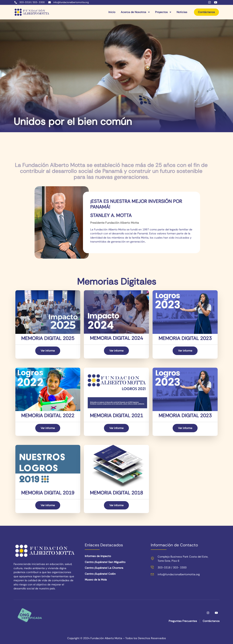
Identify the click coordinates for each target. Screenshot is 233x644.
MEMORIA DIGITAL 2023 (185, 338)
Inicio (112, 12)
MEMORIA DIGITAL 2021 (116, 415)
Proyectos (163, 12)
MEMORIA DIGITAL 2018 (116, 493)
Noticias (182, 12)
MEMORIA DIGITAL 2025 (48, 338)
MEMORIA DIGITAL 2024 (116, 338)
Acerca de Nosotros (135, 12)
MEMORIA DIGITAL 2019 (48, 493)
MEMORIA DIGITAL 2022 (48, 415)
